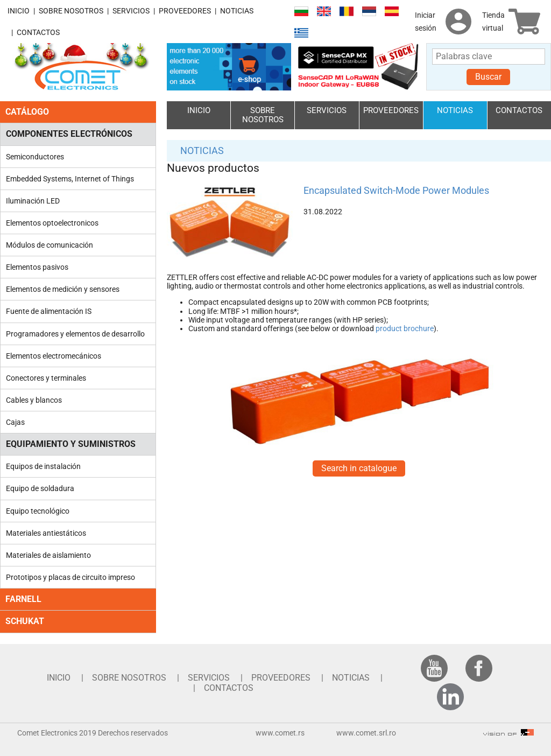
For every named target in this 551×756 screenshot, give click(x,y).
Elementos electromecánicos (54, 356)
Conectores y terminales (46, 378)
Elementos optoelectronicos (52, 223)
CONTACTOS (38, 32)
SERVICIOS (131, 11)
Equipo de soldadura (40, 488)
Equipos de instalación (43, 466)
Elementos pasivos (37, 267)
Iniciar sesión (426, 22)
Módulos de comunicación (50, 245)
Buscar (488, 77)
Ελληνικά (301, 33)
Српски (369, 12)
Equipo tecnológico (38, 511)
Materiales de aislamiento (48, 555)
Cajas (15, 422)
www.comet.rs (280, 733)
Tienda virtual (493, 22)
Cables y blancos (34, 400)
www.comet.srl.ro (366, 733)
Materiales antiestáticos (46, 533)
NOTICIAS (237, 11)
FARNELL (23, 599)
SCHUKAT (25, 621)
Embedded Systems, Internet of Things (70, 179)
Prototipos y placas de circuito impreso (70, 577)
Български (301, 12)
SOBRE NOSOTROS (71, 11)
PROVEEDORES (185, 11)
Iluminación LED (33, 201)
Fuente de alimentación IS (49, 311)
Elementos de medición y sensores (63, 289)
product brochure (405, 328)
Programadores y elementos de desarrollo (75, 334)
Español (392, 12)
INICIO (19, 11)
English (324, 12)
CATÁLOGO (27, 112)
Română (347, 12)
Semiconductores (35, 157)
